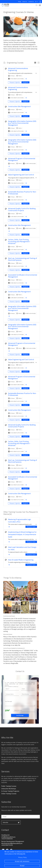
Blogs (20, 2)
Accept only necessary (22, 861)
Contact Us (31, 2)
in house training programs (10, 791)
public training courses (9, 786)
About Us (25, 2)
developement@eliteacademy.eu (12, 843)
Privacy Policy (23, 857)
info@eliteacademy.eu (8, 837)
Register (26, 82)
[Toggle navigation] (40, 5)
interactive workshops (9, 789)
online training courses (9, 794)
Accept (22, 866)
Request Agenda (15, 82)
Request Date (31, 527)
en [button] (37, 2)
